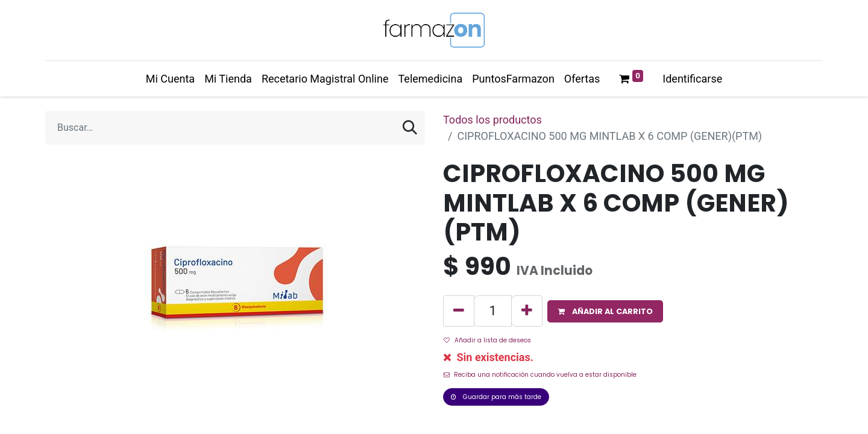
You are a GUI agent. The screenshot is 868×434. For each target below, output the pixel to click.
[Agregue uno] (527, 311)
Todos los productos (492, 120)
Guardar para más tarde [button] (496, 397)
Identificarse (692, 79)
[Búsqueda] (410, 128)
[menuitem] (170, 79)
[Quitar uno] (459, 311)
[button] (605, 311)
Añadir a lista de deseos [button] (487, 340)
